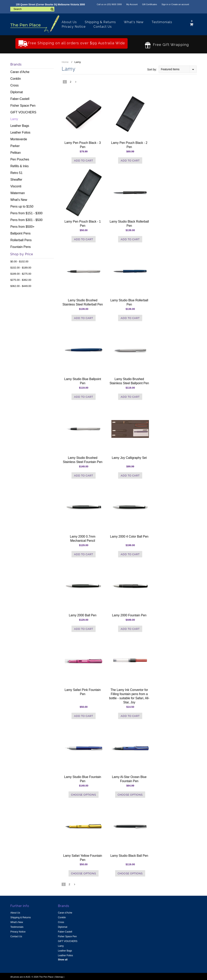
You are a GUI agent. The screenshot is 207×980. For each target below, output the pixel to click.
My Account (132, 4)
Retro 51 (16, 173)
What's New (134, 22)
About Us (69, 22)
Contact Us (103, 27)
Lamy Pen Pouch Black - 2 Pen (129, 145)
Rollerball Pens (21, 240)
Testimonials (162, 22)
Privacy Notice (74, 27)
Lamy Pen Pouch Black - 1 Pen (83, 224)
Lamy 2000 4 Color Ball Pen (129, 536)
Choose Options (84, 795)
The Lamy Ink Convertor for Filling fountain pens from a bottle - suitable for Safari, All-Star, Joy (129, 696)
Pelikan (15, 153)
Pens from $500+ (22, 227)
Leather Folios (20, 132)
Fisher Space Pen (23, 106)
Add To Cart (84, 161)
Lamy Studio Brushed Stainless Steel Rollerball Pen (83, 302)
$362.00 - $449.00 (21, 286)
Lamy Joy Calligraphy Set (129, 458)
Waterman (17, 193)
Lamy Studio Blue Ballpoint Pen (83, 381)
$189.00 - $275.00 (21, 274)
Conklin (16, 79)
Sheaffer (16, 180)
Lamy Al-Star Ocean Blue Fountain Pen (129, 779)
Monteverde (19, 139)
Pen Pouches (20, 159)
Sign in (165, 4)
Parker (15, 146)
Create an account (180, 4)
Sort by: (152, 69)
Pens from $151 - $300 (26, 213)
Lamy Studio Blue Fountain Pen (83, 779)
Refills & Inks (19, 166)
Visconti (16, 186)
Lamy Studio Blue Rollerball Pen (129, 302)
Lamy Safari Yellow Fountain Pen (83, 858)
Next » (76, 83)
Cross (14, 85)
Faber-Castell (20, 99)
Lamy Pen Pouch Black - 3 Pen (83, 145)
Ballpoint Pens (20, 233)
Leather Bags (20, 126)
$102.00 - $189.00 (21, 268)
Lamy (14, 119)
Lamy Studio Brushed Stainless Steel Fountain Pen (83, 460)
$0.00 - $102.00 (19, 261)
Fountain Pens (20, 247)
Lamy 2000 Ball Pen (83, 615)
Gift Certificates (149, 4)
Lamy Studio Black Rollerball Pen (129, 224)
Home (65, 62)
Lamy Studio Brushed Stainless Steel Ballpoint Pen (129, 381)
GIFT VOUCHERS (23, 112)
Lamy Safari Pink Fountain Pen (83, 692)
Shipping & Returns (100, 22)
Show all (63, 960)
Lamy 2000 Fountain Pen (129, 615)
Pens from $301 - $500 (26, 220)
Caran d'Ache (20, 72)
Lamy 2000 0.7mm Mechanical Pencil (83, 539)
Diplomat (16, 92)
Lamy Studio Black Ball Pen (129, 856)
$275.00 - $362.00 (21, 280)
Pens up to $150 (22, 206)
